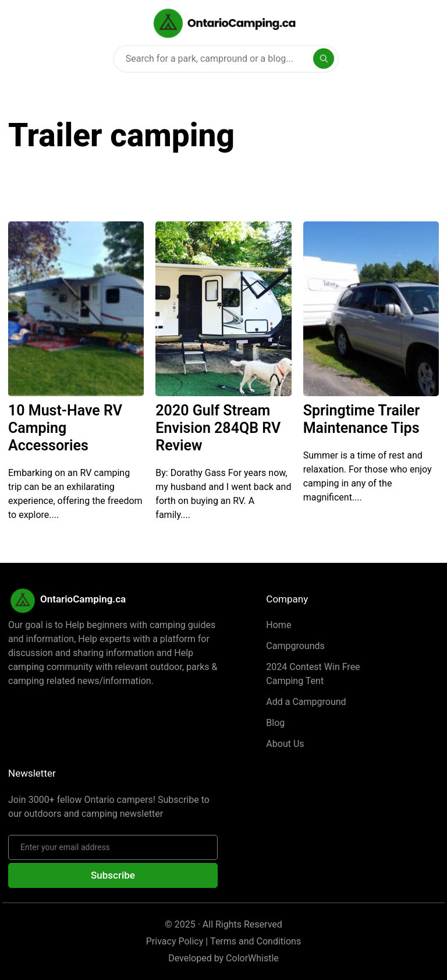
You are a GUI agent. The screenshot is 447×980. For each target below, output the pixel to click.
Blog (275, 723)
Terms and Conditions (256, 941)
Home (279, 625)
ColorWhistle (252, 958)
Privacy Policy (175, 941)
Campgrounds (295, 646)
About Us (285, 744)
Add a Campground (306, 702)
